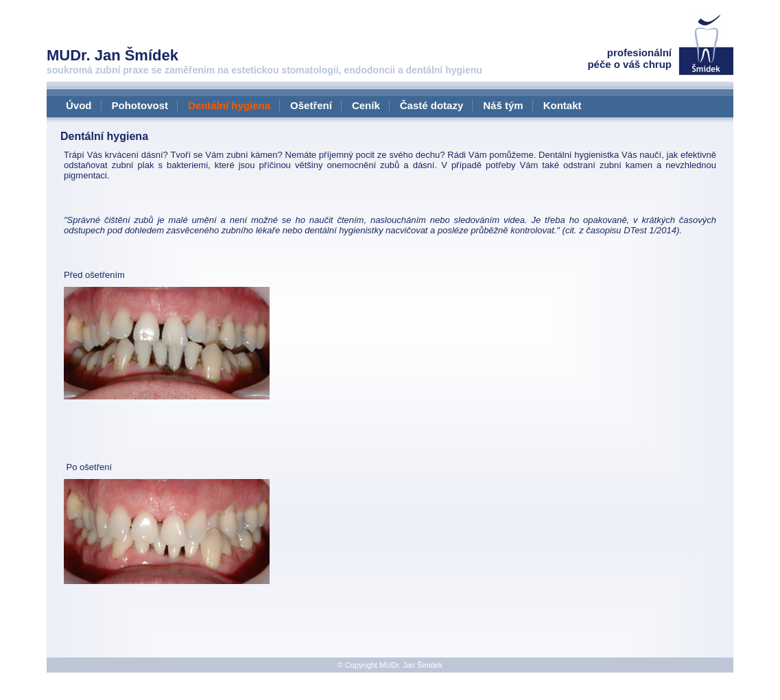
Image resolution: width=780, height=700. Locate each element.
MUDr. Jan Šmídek (411, 665)
